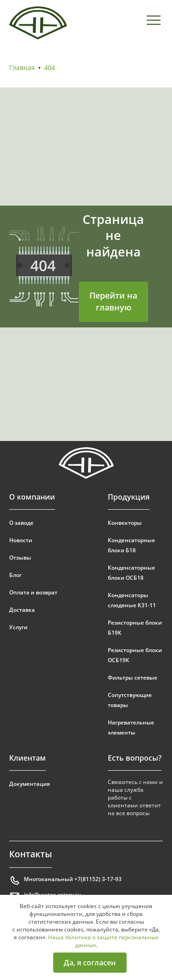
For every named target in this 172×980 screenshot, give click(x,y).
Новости (21, 540)
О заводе (21, 523)
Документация (30, 784)
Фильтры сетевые (133, 678)
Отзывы (20, 558)
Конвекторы (125, 523)
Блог (15, 575)
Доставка (22, 610)
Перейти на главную (113, 301)
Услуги (18, 627)
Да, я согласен (90, 963)
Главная (22, 68)
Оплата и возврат (33, 592)
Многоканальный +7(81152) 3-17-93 (65, 881)
